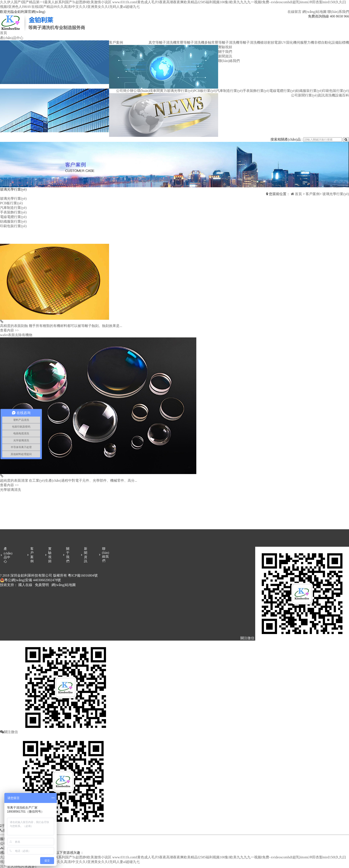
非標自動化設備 (326, 42)
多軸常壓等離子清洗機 (222, 42)
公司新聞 (298, 95)
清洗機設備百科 (337, 95)
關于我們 (225, 52)
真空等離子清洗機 (163, 42)
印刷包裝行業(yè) (336, 91)
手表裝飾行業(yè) (256, 91)
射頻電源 (274, 42)
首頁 (3, 33)
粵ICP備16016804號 (83, 575)
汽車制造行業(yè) (229, 91)
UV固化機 (289, 42)
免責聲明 (42, 585)
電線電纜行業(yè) (283, 91)
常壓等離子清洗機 (190, 42)
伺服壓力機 (305, 42)
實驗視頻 (225, 47)
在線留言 (294, 12)
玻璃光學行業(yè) (180, 91)
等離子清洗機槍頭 (253, 42)
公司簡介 (123, 91)
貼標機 (344, 42)
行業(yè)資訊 (315, 95)
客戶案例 (116, 42)
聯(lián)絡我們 (229, 61)
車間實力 (160, 91)
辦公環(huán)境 (142, 91)
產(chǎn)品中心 (12, 38)
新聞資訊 (225, 56)
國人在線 (25, 585)
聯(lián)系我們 (338, 12)
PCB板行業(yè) (205, 91)
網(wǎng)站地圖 (314, 12)
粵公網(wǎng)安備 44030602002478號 (30, 580)
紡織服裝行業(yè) (309, 91)
